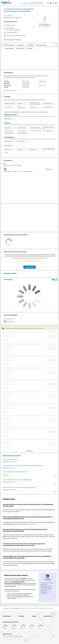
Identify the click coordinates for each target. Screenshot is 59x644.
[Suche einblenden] (48, 3)
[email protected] (32, 524)
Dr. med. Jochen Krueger (10, 459)
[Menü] (57, 3)
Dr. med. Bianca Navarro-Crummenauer (14, 472)
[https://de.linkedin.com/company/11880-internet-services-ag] (17, 637)
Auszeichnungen (41, 45)
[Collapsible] (55, 505)
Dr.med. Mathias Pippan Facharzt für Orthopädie (17, 480)
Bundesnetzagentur (9, 580)
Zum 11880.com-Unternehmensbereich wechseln (32, 3)
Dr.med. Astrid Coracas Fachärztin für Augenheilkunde (18, 487)
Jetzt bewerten (30, 267)
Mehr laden (30, 451)
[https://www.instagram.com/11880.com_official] (8, 637)
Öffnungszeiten (10, 45)
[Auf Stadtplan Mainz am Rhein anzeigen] (56, 279)
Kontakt (30, 48)
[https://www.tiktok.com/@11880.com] (12, 637)
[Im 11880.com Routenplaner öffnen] (53, 279)
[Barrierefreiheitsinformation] (54, 3)
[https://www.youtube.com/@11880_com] (21, 637)
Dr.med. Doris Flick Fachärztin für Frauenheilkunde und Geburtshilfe (22, 466)
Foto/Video (30, 45)
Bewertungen (9, 48)
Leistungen (21, 45)
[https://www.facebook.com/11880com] (4, 637)
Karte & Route (20, 48)
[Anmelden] (51, 3)
